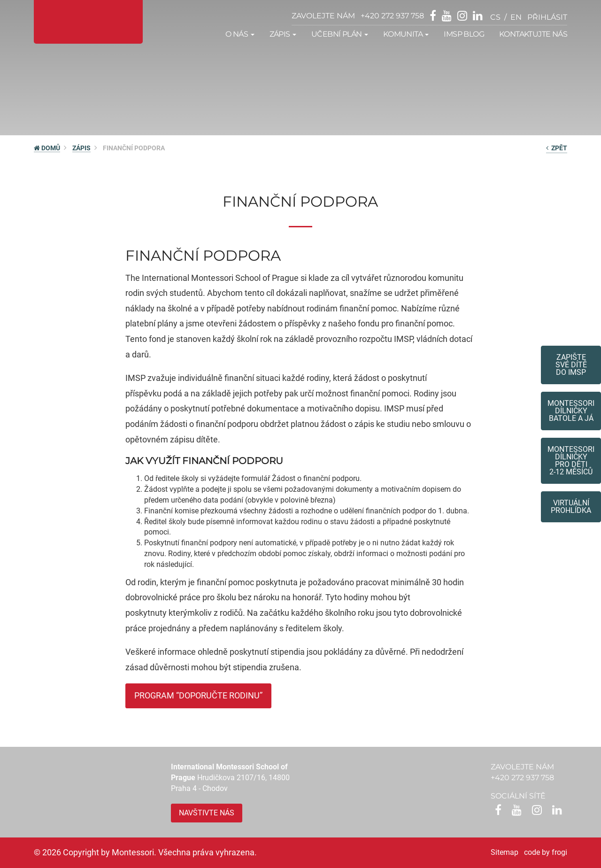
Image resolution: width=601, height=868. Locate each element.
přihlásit (547, 17)
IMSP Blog (464, 34)
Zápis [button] (283, 34)
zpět (557, 148)
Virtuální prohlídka (571, 507)
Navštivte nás (207, 813)
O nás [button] (240, 34)
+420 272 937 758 (392, 16)
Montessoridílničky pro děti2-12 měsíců (571, 461)
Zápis (81, 148)
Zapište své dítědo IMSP (571, 365)
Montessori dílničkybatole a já (571, 411)
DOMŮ (47, 148)
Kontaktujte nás (533, 34)
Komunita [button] (406, 34)
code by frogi (546, 852)
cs (495, 17)
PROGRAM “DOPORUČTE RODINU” (198, 695)
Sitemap (505, 852)
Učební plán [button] (340, 34)
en (516, 17)
